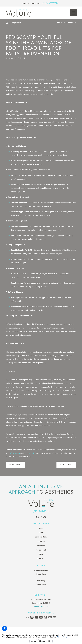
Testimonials (41, 550)
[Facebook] (41, 517)
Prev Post (15, 465)
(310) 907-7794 (51, 3)
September (17, 23)
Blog (41, 554)
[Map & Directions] (41, 606)
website (32, 453)
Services (41, 541)
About (41, 533)
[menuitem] (41, 528)
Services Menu (41, 537)
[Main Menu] (73, 13)
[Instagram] (37, 517)
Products (41, 546)
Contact (41, 559)
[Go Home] (8, 23)
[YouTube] (45, 517)
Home (41, 528)
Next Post (66, 465)
